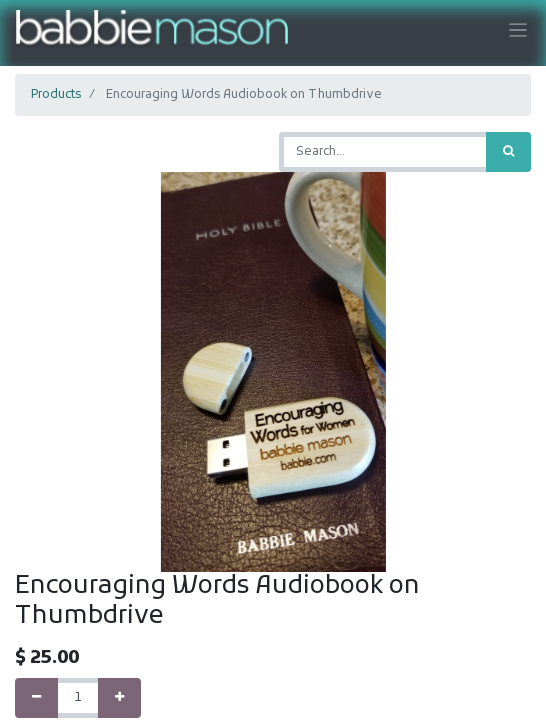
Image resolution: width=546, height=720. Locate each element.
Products (56, 95)
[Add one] (119, 698)
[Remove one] (36, 698)
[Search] (508, 152)
